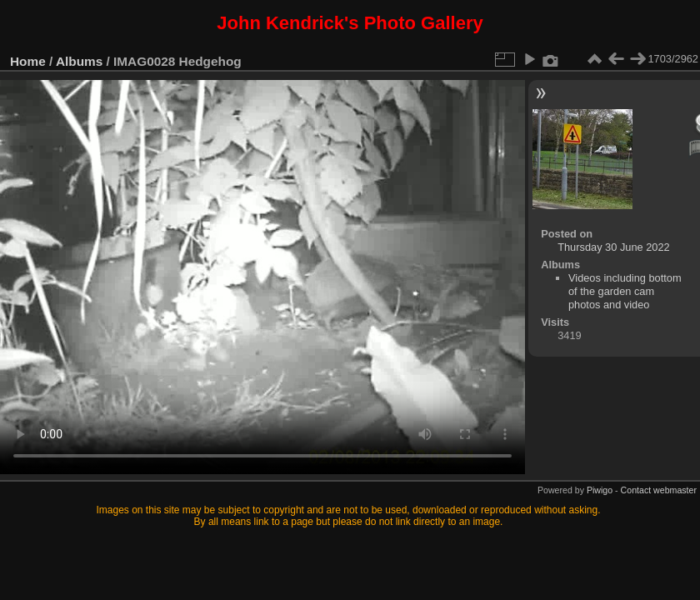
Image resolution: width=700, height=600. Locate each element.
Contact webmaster (659, 490)
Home (28, 61)
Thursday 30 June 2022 (613, 247)
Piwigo (600, 490)
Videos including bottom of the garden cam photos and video (625, 291)
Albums (79, 61)
